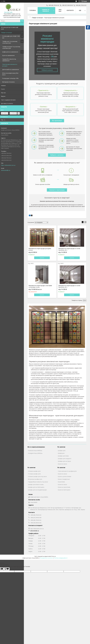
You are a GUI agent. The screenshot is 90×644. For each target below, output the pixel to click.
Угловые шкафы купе (34, 471)
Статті (3, 89)
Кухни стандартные (64, 479)
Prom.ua (54, 556)
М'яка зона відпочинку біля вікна (10, 74)
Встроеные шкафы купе (35, 479)
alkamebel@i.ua (6, 170)
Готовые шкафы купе (34, 474)
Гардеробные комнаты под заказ (38, 482)
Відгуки (3, 96)
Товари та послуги (6, 33)
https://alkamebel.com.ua (8, 165)
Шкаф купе (61, 453)
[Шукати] (22, 21)
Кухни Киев (61, 482)
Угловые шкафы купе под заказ (37, 476)
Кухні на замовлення (8, 55)
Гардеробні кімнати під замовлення (9, 60)
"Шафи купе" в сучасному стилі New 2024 (10, 42)
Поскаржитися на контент (46, 558)
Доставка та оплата (7, 103)
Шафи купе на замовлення (10, 52)
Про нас (3, 93)
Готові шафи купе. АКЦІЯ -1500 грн (11, 37)
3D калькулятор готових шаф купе (10, 28)
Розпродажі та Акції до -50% (10, 78)
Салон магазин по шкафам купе (67, 471)
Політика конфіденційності (61, 558)
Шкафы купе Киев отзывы (36, 484)
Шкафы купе (62, 451)
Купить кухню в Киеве (65, 476)
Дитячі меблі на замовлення (11, 70)
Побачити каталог (47, 70)
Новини (3, 86)
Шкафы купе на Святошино (36, 487)
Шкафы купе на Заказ (64, 461)
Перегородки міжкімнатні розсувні (10, 65)
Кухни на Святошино (64, 490)
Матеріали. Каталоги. (9, 82)
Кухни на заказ (62, 464)
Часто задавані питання (8, 100)
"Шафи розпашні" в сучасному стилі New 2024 (11, 47)
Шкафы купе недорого (65, 459)
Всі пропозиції (57, 121)
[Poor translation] (7, 569)
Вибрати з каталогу (57, 155)
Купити (42, 258)
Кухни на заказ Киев (64, 487)
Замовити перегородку (57, 190)
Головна (33, 10)
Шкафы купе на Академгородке (37, 490)
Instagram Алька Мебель (35, 453)
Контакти (70, 10)
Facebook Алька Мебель (35, 451)
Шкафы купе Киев (63, 456)
